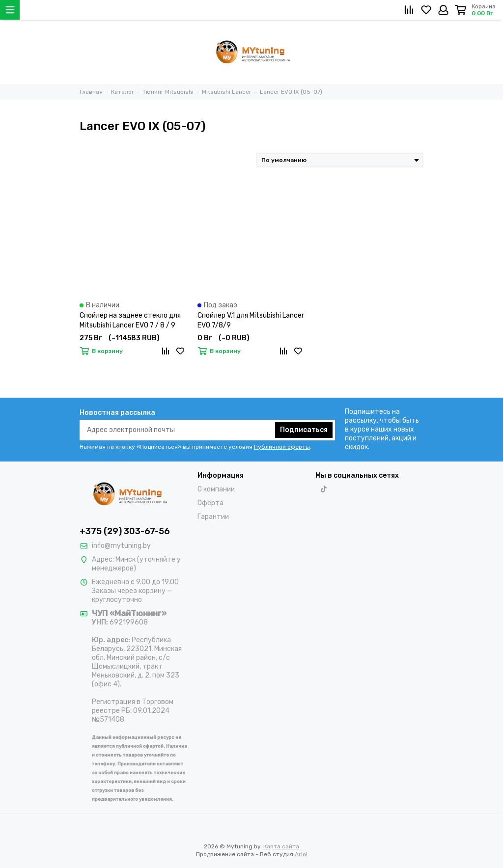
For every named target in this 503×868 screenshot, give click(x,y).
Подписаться (304, 430)
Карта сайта (281, 846)
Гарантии (213, 517)
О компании (216, 489)
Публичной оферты (282, 447)
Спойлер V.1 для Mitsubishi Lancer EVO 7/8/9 (251, 320)
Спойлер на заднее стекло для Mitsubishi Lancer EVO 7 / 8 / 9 (130, 320)
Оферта (210, 503)
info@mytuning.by (121, 546)
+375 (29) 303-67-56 (125, 531)
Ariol (301, 854)
